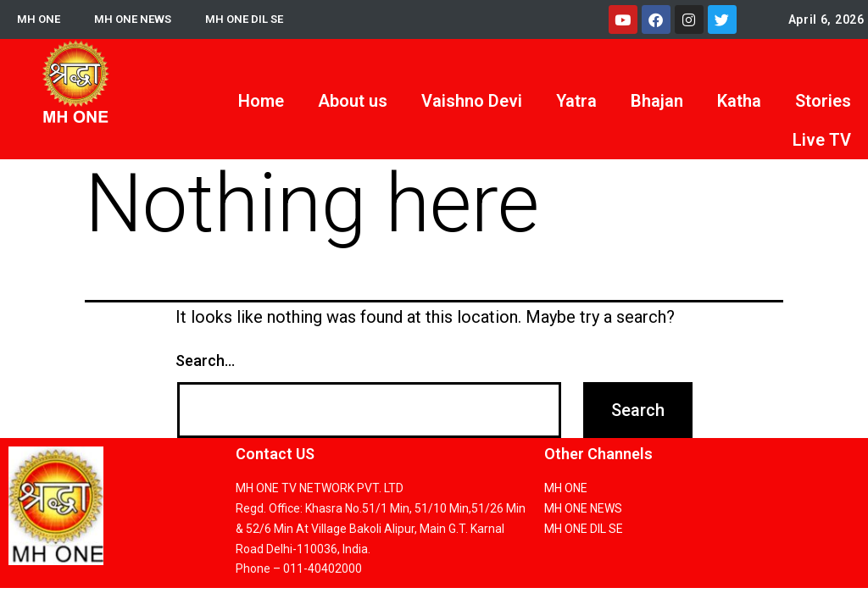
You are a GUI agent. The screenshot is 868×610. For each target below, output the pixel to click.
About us (353, 101)
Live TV (822, 140)
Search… (205, 360)
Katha (739, 101)
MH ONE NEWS (136, 19)
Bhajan (657, 101)
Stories (823, 101)
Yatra (576, 101)
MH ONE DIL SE (251, 19)
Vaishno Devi (472, 101)
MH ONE (39, 19)
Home (261, 101)
